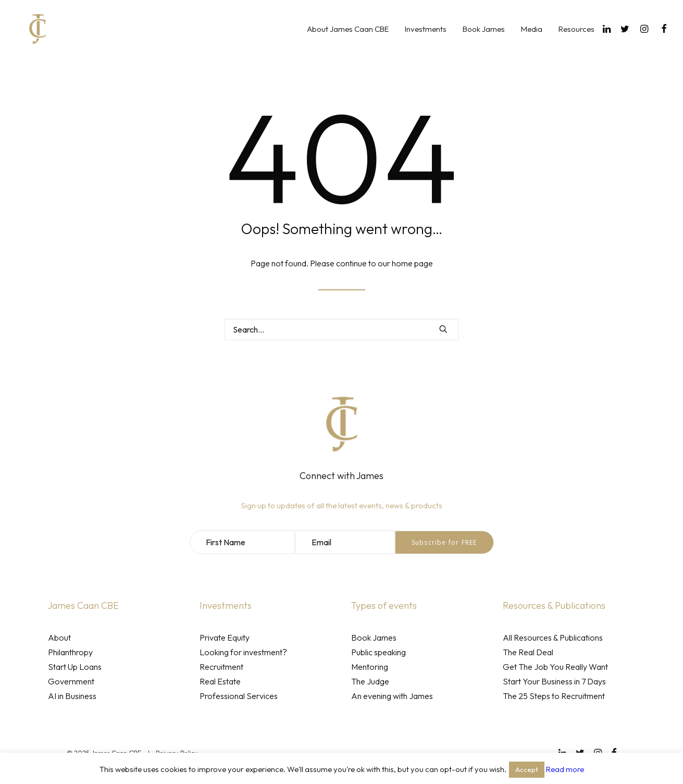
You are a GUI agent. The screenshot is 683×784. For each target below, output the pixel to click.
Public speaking (378, 652)
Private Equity (225, 638)
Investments (426, 38)
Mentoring (370, 667)
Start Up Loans (75, 667)
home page (412, 263)
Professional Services (239, 696)
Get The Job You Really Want (555, 667)
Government (71, 681)
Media (532, 38)
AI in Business (72, 696)
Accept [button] (527, 769)
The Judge (370, 681)
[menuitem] (348, 38)
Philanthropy (70, 652)
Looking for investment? (243, 652)
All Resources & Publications (553, 638)
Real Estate (220, 681)
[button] (608, 38)
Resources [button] (576, 38)
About (59, 638)
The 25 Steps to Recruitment (554, 696)
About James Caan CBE (348, 38)
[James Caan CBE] (30, 38)
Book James (484, 38)
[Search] (342, 329)
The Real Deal (528, 652)
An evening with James (392, 696)
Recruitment (221, 667)
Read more (565, 769)
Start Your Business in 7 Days (554, 681)
